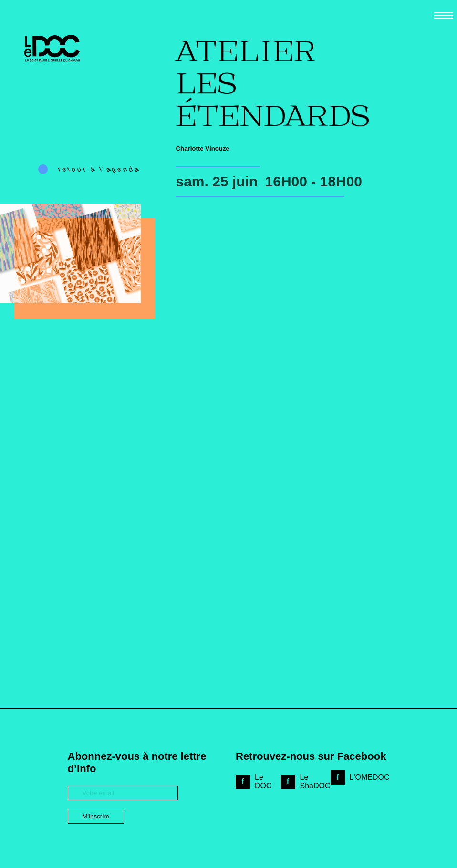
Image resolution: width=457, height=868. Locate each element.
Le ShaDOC (315, 781)
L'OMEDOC (370, 777)
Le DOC (263, 781)
